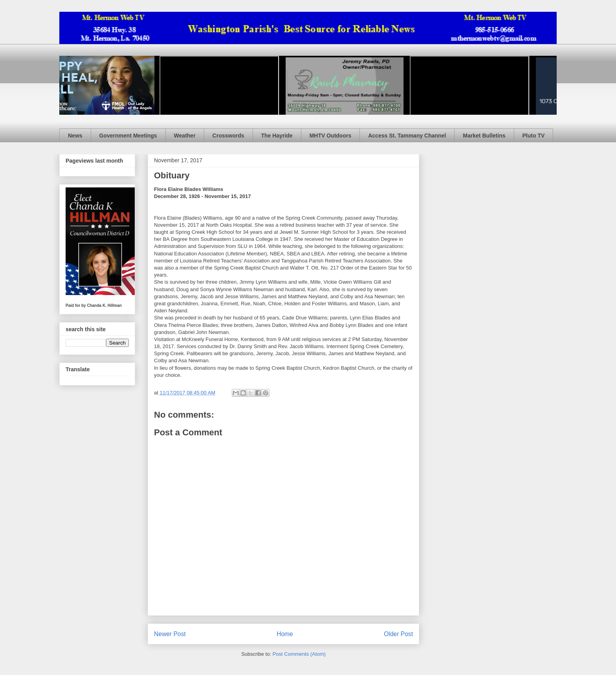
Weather (185, 136)
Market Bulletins (484, 136)
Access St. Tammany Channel (407, 136)
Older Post (398, 634)
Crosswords (228, 136)
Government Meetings (128, 136)
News (75, 136)
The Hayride (277, 136)
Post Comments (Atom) (299, 654)
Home (285, 634)
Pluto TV (534, 136)
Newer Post (170, 634)
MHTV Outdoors (331, 136)
